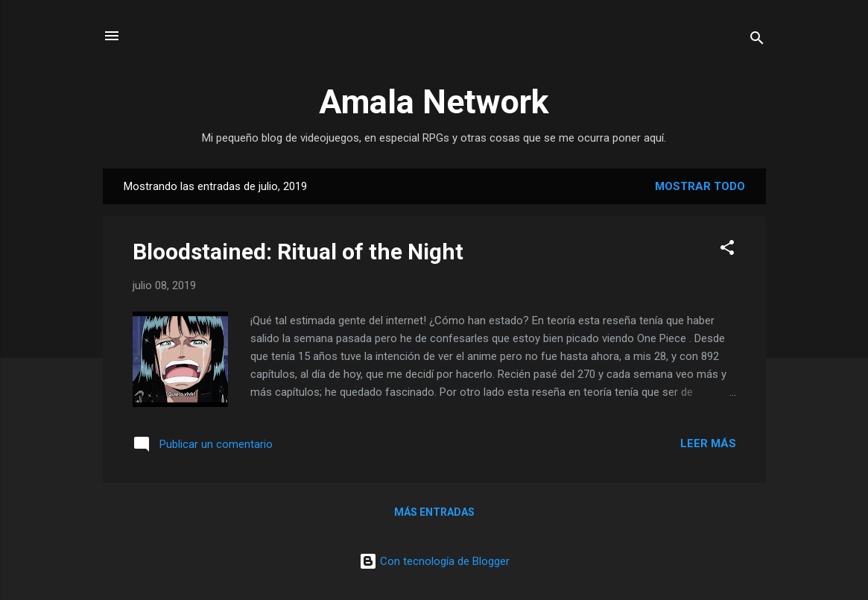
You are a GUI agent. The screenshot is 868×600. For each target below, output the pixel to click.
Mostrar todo (700, 186)
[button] (727, 250)
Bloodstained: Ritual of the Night (298, 252)
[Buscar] (757, 41)
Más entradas (434, 512)
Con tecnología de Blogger (434, 561)
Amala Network (434, 102)
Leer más (708, 443)
